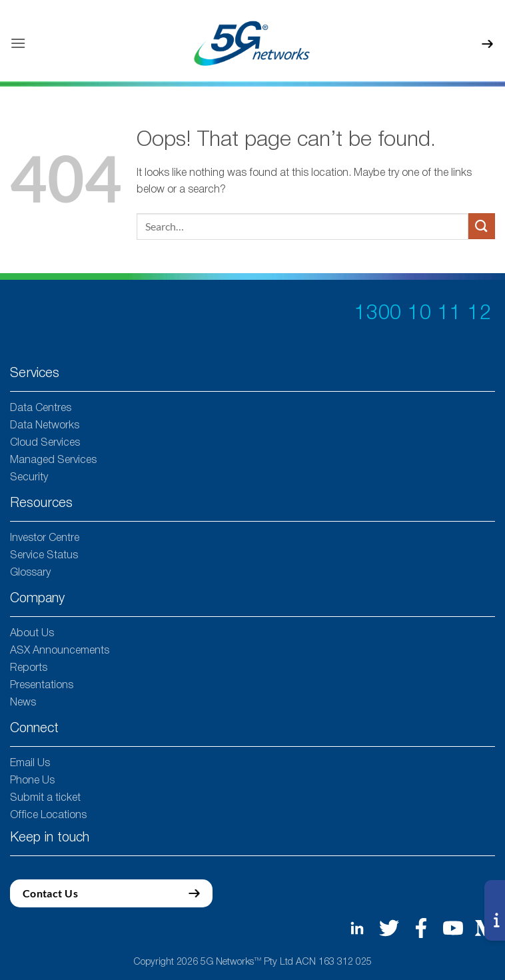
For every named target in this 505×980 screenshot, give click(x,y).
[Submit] (482, 226)
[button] (18, 43)
